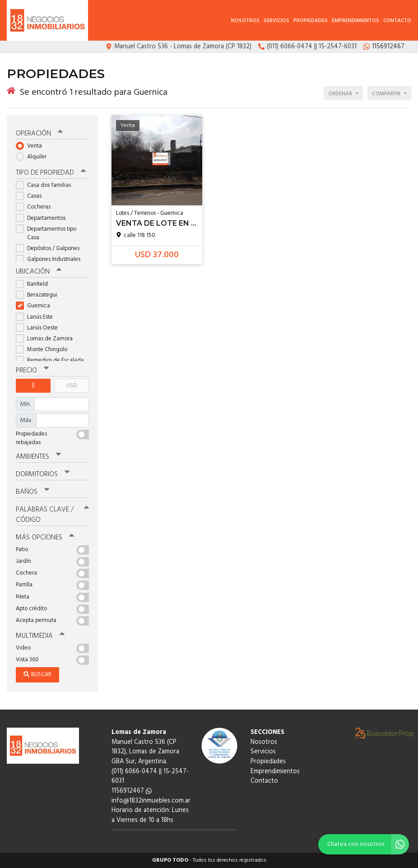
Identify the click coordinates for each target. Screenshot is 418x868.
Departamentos (44, 218)
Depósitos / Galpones (51, 248)
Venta (32, 146)
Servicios (276, 21)
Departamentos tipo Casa (46, 233)
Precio (32, 371)
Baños (33, 492)
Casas (32, 196)
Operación (39, 134)
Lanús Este (37, 317)
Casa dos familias (46, 185)
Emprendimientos (355, 21)
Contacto (397, 21)
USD (72, 386)
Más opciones (45, 538)
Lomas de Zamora (47, 339)
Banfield (35, 284)
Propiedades (311, 21)
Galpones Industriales (51, 259)
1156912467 (132, 791)
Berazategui (39, 295)
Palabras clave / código (52, 515)
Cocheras (36, 207)
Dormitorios (43, 474)
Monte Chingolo (44, 350)
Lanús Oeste (40, 328)
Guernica (36, 306)
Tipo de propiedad (51, 173)
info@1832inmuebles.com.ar (151, 801)
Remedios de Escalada (52, 360)
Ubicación (39, 272)
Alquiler (34, 157)
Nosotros (245, 21)
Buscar (37, 675)
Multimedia (40, 636)
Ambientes (38, 457)
